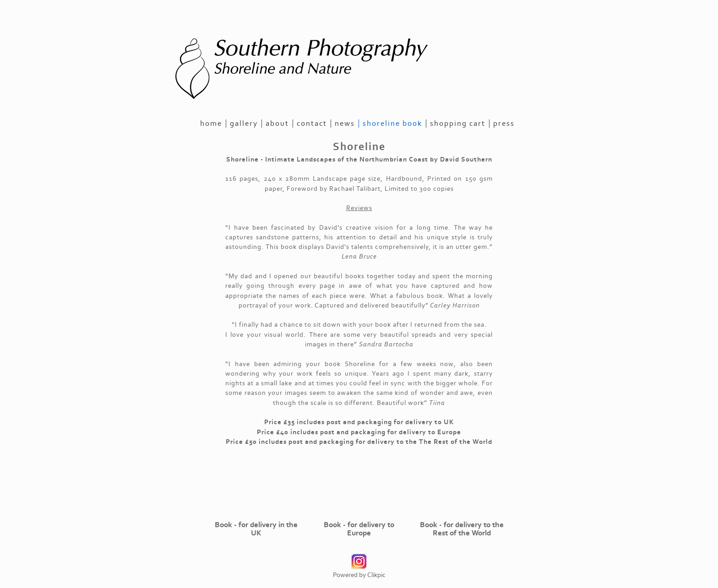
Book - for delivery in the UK (256, 529)
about (277, 124)
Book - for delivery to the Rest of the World (462, 529)
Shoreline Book (392, 124)
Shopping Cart (458, 124)
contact (312, 124)
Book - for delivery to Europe (359, 529)
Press (504, 124)
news (345, 124)
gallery (244, 124)
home (211, 124)
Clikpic (376, 575)
